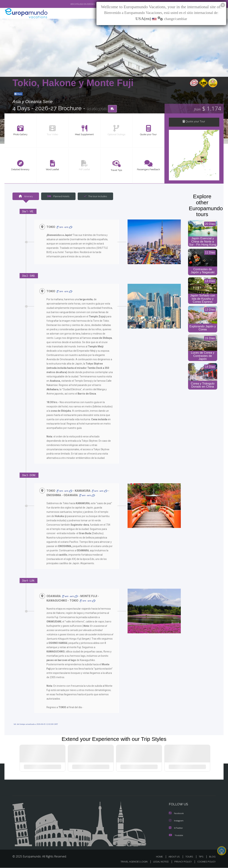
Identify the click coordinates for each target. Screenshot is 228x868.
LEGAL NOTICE (159, 862)
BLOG (212, 857)
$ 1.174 (208, 109)
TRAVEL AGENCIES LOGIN (131, 862)
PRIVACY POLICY (181, 862)
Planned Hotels (58, 197)
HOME (161, 857)
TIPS (202, 857)
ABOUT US (175, 857)
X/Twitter (176, 828)
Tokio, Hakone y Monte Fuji (73, 83)
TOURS (190, 857)
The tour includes (94, 197)
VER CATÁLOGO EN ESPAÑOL (75, 4)
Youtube (176, 836)
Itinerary (26, 197)
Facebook (177, 814)
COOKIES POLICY (206, 862)
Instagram (177, 821)
